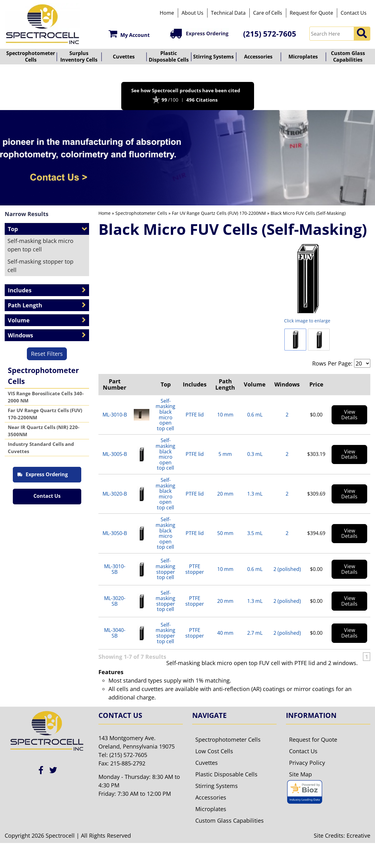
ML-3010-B (115, 415)
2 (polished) (287, 569)
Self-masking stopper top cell (40, 266)
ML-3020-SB (115, 601)
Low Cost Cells (214, 763)
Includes (195, 384)
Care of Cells (268, 13)
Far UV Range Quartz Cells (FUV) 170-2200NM (45, 414)
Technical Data (228, 13)
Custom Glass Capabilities (348, 56)
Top (166, 384)
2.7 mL (255, 633)
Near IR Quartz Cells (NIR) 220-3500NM (44, 431)
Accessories (258, 57)
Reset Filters (47, 354)
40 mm (225, 633)
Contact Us (354, 13)
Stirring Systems (213, 57)
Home (167, 13)
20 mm (225, 494)
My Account (129, 34)
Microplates (303, 57)
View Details (349, 415)
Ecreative (358, 847)
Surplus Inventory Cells (79, 56)
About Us (192, 13)
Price (316, 384)
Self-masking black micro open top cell (40, 245)
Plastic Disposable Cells (169, 56)
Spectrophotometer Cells (31, 56)
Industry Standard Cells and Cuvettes (41, 448)
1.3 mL (255, 494)
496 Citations (202, 100)
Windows (287, 384)
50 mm (225, 533)
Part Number (115, 384)
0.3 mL (255, 454)
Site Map (300, 786)
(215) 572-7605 (270, 34)
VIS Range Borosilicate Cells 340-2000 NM (46, 397)
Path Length (225, 384)
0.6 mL (255, 415)
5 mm (225, 454)
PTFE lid (195, 415)
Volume (255, 384)
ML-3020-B (115, 494)
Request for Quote (311, 13)
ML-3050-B (115, 533)
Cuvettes (124, 57)
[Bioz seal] (305, 804)
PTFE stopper (195, 569)
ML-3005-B (115, 454)
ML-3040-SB (115, 633)
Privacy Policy (307, 774)
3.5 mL (255, 533)
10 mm (225, 415)
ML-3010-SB (115, 569)
